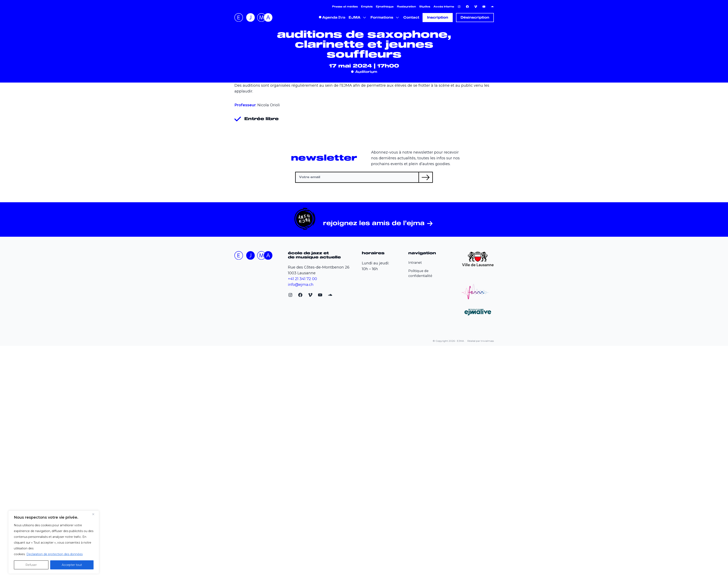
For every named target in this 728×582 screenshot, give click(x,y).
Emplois (367, 7)
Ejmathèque (385, 7)
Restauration (406, 7)
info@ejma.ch (301, 285)
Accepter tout (72, 565)
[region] (54, 542)
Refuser (31, 565)
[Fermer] (95, 514)
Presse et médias (345, 7)
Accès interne (444, 7)
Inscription (438, 18)
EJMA (354, 18)
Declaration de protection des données (55, 554)
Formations (382, 18)
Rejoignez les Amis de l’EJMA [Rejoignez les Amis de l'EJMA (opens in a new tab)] (374, 224)
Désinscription (475, 18)
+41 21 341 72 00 (302, 279)
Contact (411, 18)
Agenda (330, 18)
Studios (425, 7)
